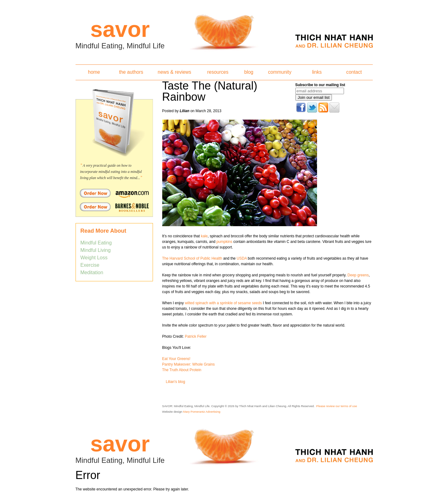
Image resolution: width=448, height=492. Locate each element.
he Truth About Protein (183, 370)
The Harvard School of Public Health (192, 258)
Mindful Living (96, 250)
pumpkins (224, 242)
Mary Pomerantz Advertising (202, 412)
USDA (242, 258)
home (94, 72)
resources (218, 72)
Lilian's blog (176, 382)
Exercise (90, 265)
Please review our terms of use (337, 406)
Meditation (92, 272)
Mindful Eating (96, 243)
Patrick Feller (196, 336)
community (280, 72)
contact (354, 72)
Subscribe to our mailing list (320, 85)
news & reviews (174, 72)
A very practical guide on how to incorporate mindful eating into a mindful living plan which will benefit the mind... (111, 172)
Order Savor (114, 193)
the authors (131, 72)
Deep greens (358, 275)
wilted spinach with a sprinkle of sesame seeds (223, 303)
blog (249, 72)
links (317, 72)
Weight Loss (94, 258)
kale (204, 236)
